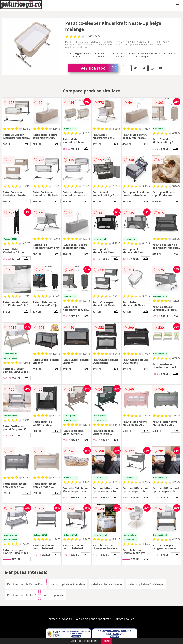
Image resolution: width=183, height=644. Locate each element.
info (26, 144)
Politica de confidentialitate (93, 619)
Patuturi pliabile (53, 595)
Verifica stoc (99, 68)
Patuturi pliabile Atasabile (68, 584)
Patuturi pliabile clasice (106, 584)
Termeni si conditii (59, 619)
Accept (106, 641)
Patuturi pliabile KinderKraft (26, 584)
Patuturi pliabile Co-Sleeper (146, 584)
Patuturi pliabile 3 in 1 (22, 595)
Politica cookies (124, 619)
